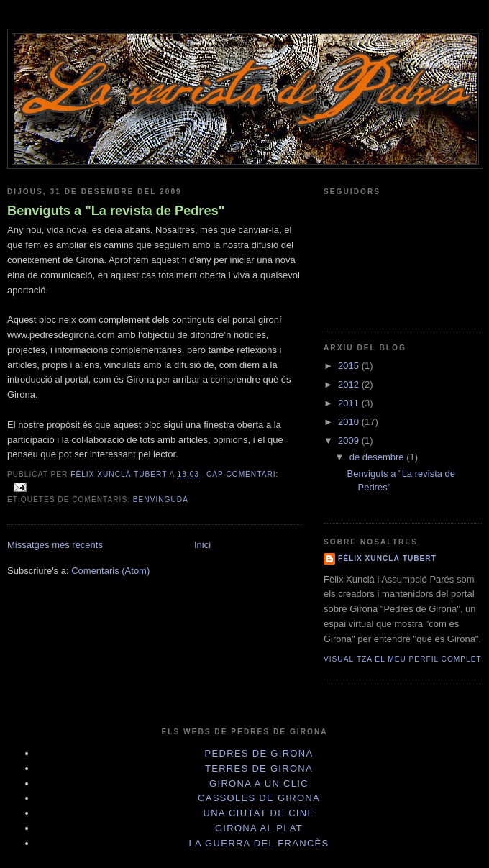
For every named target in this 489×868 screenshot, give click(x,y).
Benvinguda (161, 499)
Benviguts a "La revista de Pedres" (116, 211)
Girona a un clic (259, 784)
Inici (202, 545)
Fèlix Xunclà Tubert (387, 558)
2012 (350, 384)
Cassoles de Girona (259, 798)
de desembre (378, 457)
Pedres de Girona (259, 753)
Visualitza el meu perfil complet (403, 659)
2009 (350, 440)
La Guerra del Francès (259, 843)
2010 (350, 422)
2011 (350, 403)
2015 (350, 366)
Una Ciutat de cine (259, 813)
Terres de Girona (259, 768)
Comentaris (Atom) (110, 571)
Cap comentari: (242, 474)
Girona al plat (259, 828)
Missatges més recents (55, 545)
